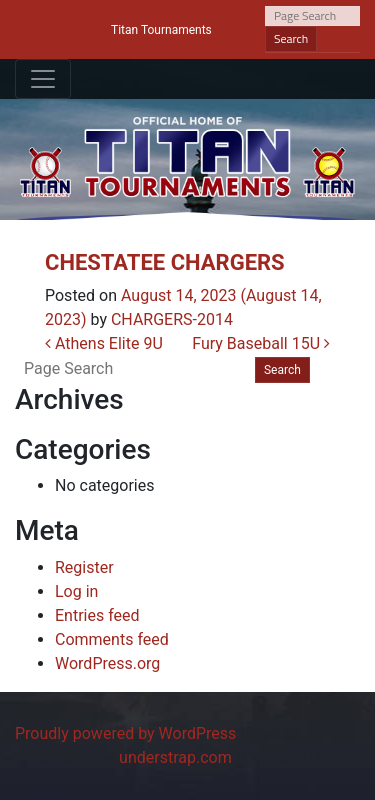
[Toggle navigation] (43, 79)
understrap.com (175, 757)
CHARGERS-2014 (172, 319)
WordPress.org (107, 663)
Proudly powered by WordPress (125, 733)
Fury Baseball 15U (261, 343)
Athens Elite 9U (104, 343)
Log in (76, 591)
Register (84, 567)
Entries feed (97, 615)
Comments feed (112, 639)
